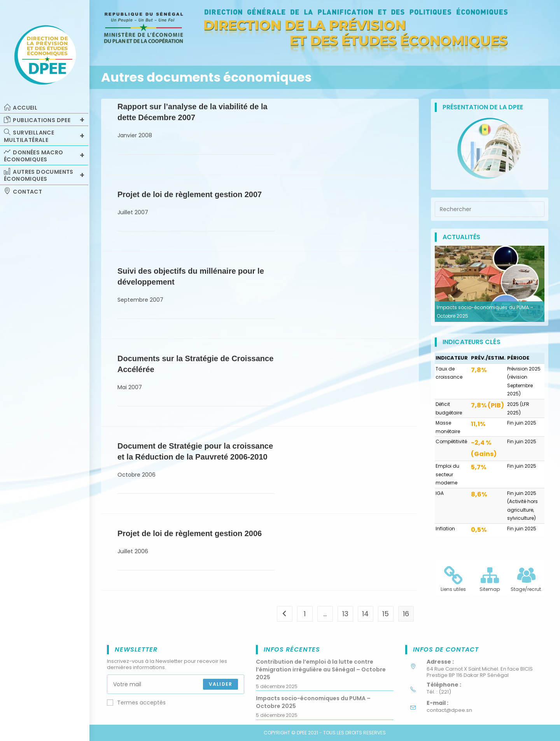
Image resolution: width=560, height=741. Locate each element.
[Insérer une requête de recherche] (490, 209)
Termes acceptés (136, 703)
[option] (490, 284)
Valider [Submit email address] (220, 684)
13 (345, 614)
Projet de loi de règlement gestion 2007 (190, 194)
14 (365, 614)
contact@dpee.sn (449, 710)
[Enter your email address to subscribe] (176, 684)
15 (386, 614)
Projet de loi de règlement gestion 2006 (190, 533)
